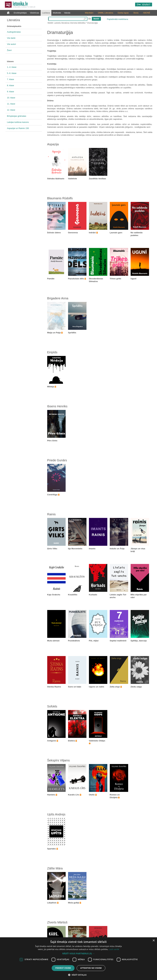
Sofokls (52, 706)
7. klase (11, 79)
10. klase (11, 98)
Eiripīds (52, 352)
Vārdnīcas (34, 13)
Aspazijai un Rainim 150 (18, 128)
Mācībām (89, 13)
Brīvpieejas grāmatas (17, 116)
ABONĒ (147, 13)
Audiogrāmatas (14, 32)
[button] (78, 954)
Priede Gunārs (57, 460)
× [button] (154, 941)
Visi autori (11, 44)
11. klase (11, 104)
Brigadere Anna (58, 298)
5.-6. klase (12, 73)
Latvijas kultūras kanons (18, 122)
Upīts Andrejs (56, 814)
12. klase (11, 110)
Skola (136, 13)
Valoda (67, 13)
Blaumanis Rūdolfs (60, 198)
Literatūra (14, 20)
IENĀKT (146, 5)
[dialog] (78, 959)
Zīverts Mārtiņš (57, 922)
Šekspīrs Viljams (58, 760)
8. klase (11, 85)
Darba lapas (123, 13)
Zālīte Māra (55, 868)
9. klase (11, 92)
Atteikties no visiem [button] (91, 968)
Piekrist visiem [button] (63, 968)
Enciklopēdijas (20, 13)
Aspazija (53, 144)
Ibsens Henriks (57, 406)
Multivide (57, 13)
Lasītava (46, 13)
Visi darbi (11, 38)
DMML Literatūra (106, 13)
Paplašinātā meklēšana (118, 19)
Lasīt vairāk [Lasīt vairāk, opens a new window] (114, 949)
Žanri (9, 50)
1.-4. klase (12, 67)
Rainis (52, 514)
